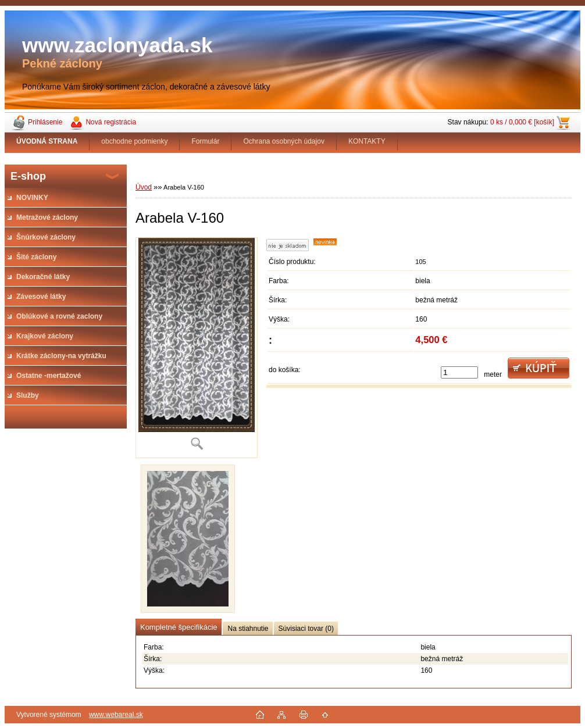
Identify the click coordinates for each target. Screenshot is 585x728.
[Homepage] (47, 141)
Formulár (205, 141)
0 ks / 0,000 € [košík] (522, 122)
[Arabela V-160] (197, 347)
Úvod (144, 187)
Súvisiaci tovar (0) (306, 629)
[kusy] (459, 372)
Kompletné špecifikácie (179, 627)
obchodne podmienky (134, 141)
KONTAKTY (367, 141)
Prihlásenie (45, 122)
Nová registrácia (111, 122)
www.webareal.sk (116, 715)
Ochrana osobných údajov (283, 141)
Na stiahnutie (248, 629)
